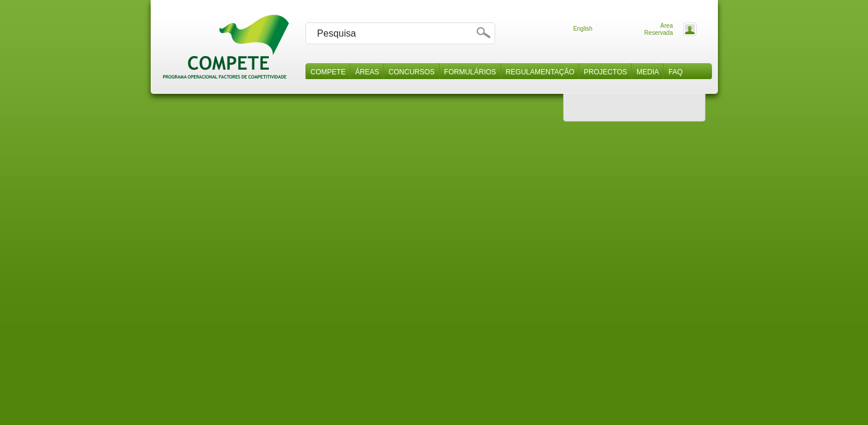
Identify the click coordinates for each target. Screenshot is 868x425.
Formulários (470, 72)
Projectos (605, 72)
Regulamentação (540, 72)
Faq (675, 72)
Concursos (412, 72)
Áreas (367, 72)
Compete (328, 72)
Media (648, 72)
